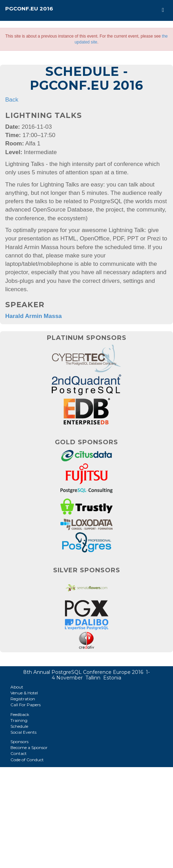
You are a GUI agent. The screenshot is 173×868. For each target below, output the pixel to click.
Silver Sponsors (87, 570)
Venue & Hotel (24, 693)
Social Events (23, 732)
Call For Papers (26, 705)
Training (19, 720)
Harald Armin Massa (34, 316)
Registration (23, 699)
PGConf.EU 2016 (29, 9)
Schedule (19, 726)
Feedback (20, 714)
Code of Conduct (27, 760)
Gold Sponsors (86, 442)
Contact (19, 753)
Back (12, 100)
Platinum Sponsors (87, 338)
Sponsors (19, 742)
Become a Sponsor (29, 747)
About (17, 687)
